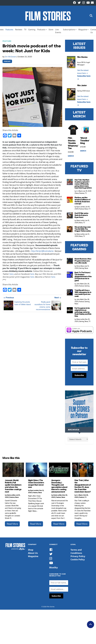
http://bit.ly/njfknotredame (42, 252)
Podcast (7, 62)
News (77, 194)
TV (25, 30)
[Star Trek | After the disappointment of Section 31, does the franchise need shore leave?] (83, 471)
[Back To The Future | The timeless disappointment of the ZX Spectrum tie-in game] (70, 276)
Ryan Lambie (81, 208)
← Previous (9, 298)
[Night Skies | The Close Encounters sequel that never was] (36, 471)
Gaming (32, 30)
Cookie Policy (78, 560)
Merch (71, 157)
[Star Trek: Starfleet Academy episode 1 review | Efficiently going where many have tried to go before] (70, 183)
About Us (33, 554)
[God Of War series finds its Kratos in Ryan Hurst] (70, 216)
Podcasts (41, 30)
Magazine (83, 30)
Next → (58, 298)
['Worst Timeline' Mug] (85, 131)
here (11, 275)
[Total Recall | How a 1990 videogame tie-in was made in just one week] (70, 293)
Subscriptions (69, 30)
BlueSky (54, 568)
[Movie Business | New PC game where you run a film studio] (70, 262)
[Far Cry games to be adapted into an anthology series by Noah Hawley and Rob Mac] (70, 311)
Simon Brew (80, 267)
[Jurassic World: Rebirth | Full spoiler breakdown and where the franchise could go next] (13, 471)
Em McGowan (11, 58)
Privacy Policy (78, 557)
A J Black (79, 192)
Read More (12, 525)
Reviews (19, 30)
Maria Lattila (80, 221)
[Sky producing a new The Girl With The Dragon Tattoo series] (70, 230)
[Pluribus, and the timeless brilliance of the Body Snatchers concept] (70, 201)
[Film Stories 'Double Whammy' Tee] (73, 131)
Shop (31, 551)
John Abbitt (80, 285)
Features (9, 30)
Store (51, 30)
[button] (91, 16)
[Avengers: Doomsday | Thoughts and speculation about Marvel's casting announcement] (60, 471)
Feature (7, 42)
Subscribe (79, 376)
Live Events (58, 32)
